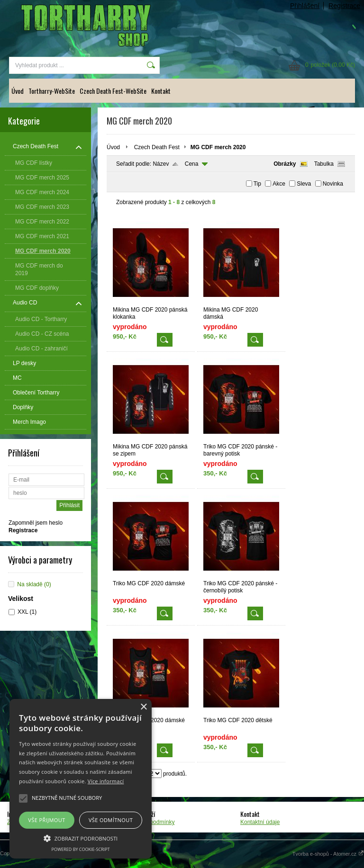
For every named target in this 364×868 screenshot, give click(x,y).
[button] (81, 838)
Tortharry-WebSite (52, 91)
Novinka (333, 184)
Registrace (344, 6)
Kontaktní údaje (260, 822)
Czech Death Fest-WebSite (113, 91)
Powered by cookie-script (81, 849)
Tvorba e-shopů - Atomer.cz (328, 854)
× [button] (143, 707)
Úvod (18, 91)
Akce (279, 184)
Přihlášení (305, 6)
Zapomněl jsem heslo (36, 523)
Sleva (304, 184)
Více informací (106, 781)
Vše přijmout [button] (46, 820)
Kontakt (161, 91)
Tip (257, 184)
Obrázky (285, 164)
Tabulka (324, 164)
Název (161, 164)
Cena (192, 164)
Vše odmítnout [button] (111, 820)
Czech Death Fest (157, 147)
